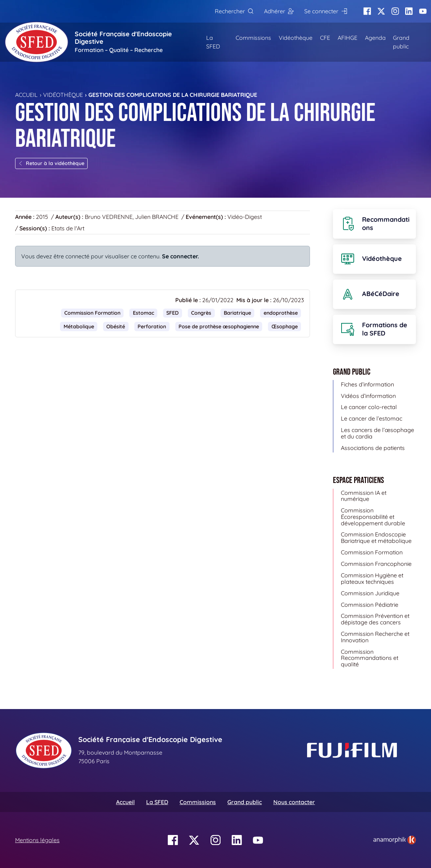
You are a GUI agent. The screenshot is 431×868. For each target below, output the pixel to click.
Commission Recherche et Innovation (375, 637)
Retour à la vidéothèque (51, 163)
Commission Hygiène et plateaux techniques (372, 578)
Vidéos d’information (368, 396)
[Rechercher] (234, 11)
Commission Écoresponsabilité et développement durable (373, 517)
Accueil (26, 95)
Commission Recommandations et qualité (370, 658)
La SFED (213, 42)
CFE (325, 38)
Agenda (375, 38)
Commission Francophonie (376, 564)
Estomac (143, 313)
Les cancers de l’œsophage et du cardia (377, 433)
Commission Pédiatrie (370, 605)
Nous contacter (294, 802)
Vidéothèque (296, 38)
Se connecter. (180, 256)
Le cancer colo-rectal (369, 407)
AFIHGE (347, 38)
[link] (395, 840)
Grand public (401, 42)
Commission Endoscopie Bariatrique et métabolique (376, 538)
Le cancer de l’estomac (372, 418)
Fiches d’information (367, 384)
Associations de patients (373, 448)
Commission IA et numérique (364, 496)
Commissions (253, 38)
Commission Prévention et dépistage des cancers (375, 619)
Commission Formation (92, 313)
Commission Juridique (370, 593)
